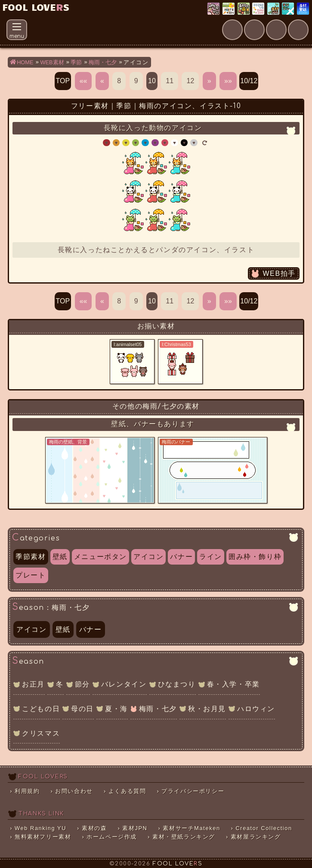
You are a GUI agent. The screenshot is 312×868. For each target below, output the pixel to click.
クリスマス (41, 733)
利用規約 (27, 791)
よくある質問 (127, 791)
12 (190, 81)
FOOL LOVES (36, 7)
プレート (31, 575)
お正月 (33, 684)
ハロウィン (256, 709)
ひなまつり (177, 684)
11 (170, 81)
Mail (264, 24)
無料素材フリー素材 (43, 837)
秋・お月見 (207, 709)
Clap (308, 24)
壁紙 (60, 557)
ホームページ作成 (112, 837)
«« (83, 81)
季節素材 (31, 557)
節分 (82, 684)
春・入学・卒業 (233, 684)
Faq (286, 24)
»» (228, 81)
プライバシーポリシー (193, 791)
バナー (181, 557)
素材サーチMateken (191, 828)
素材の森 (94, 828)
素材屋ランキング (259, 9)
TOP (63, 81)
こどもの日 (41, 709)
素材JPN (274, 9)
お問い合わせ (74, 791)
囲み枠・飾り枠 (255, 557)
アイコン (148, 557)
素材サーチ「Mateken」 (229, 9)
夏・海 (116, 709)
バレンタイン (124, 684)
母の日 (82, 709)
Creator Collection (264, 828)
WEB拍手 (279, 273)
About (242, 24)
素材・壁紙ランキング (304, 9)
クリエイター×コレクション (289, 9)
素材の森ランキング (244, 9)
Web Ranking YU (214, 9)
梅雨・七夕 (158, 709)
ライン (211, 557)
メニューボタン (100, 557)
